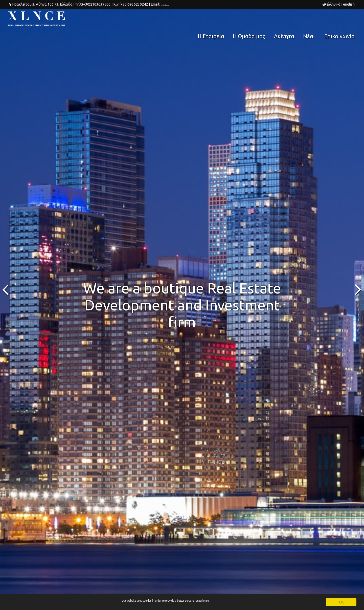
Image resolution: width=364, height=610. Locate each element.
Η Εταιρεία (218, 19)
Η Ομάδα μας (253, 19)
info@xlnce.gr (171, 4)
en (349, 4)
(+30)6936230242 (133, 4)
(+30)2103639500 (96, 4)
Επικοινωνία (340, 19)
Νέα (310, 21)
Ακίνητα (286, 19)
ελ (333, 4)
